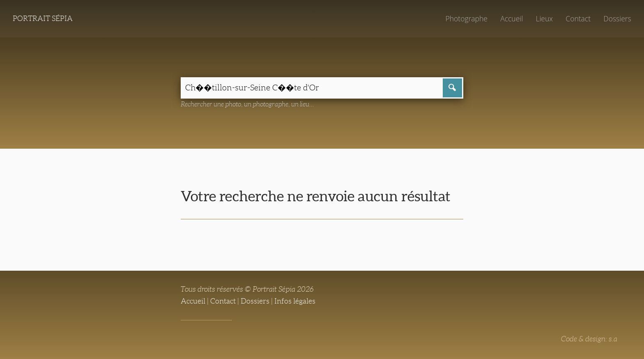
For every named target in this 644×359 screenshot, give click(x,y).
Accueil (512, 18)
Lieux (544, 18)
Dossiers (617, 18)
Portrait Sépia (43, 18)
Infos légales (295, 301)
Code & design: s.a (589, 339)
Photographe (466, 18)
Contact (578, 18)
